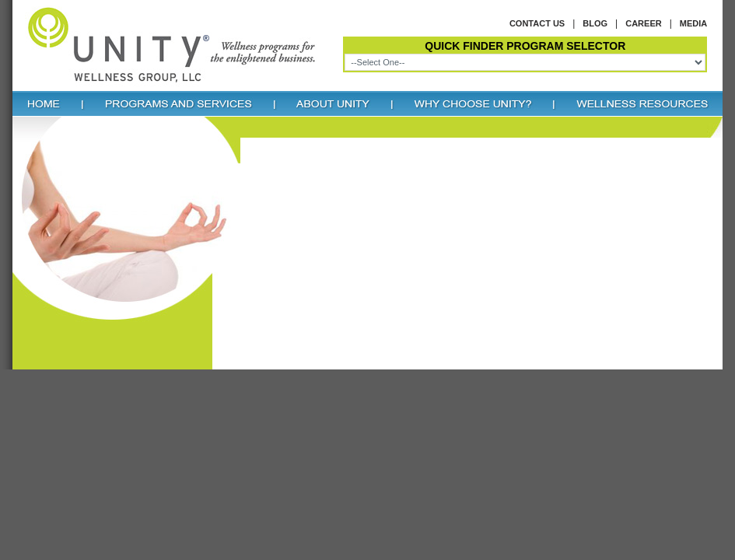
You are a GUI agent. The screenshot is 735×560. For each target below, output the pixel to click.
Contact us (537, 23)
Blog (595, 23)
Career (643, 23)
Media (693, 23)
